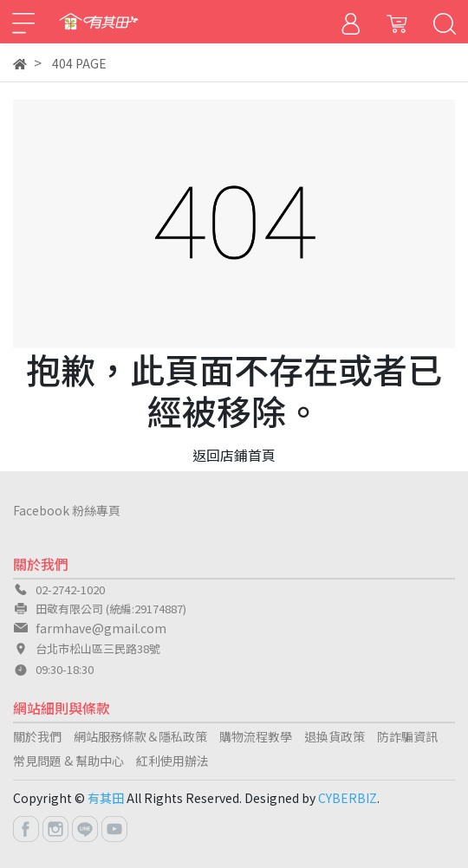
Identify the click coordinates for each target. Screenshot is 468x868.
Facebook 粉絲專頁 (67, 510)
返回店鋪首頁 (234, 455)
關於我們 (37, 736)
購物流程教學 (256, 736)
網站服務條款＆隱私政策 (140, 736)
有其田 (106, 798)
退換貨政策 (335, 736)
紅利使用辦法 (172, 761)
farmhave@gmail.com (101, 628)
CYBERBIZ (348, 798)
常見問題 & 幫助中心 (68, 761)
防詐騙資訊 (407, 736)
